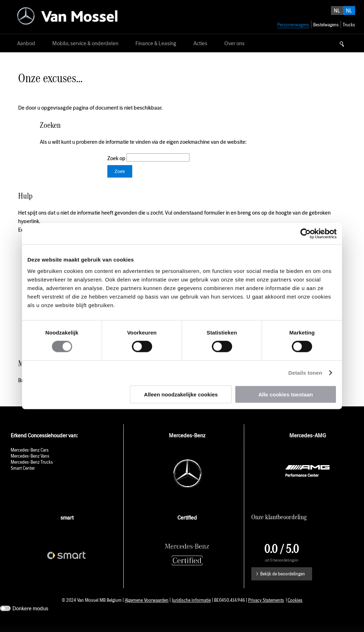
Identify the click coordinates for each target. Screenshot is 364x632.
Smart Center (23, 479)
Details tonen (305, 373)
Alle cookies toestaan (286, 394)
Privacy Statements (266, 611)
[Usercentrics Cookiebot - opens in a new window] (306, 234)
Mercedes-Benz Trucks (32, 473)
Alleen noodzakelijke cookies (181, 394)
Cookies (295, 611)
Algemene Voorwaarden (147, 611)
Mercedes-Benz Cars (30, 461)
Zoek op (117, 158)
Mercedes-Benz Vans (30, 467)
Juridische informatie (191, 611)
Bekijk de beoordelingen (283, 584)
